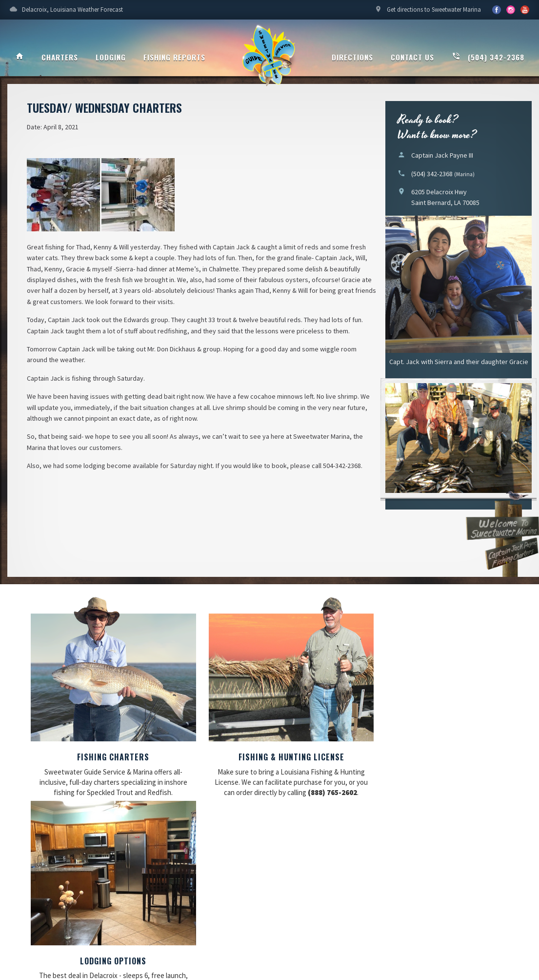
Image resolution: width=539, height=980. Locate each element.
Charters (60, 57)
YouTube (511, 10)
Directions (352, 57)
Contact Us (412, 57)
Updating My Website (471, 917)
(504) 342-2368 (488, 57)
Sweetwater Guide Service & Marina (270, 57)
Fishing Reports (174, 57)
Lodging (111, 57)
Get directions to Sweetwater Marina (428, 12)
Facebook (497, 10)
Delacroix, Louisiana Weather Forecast (66, 12)
